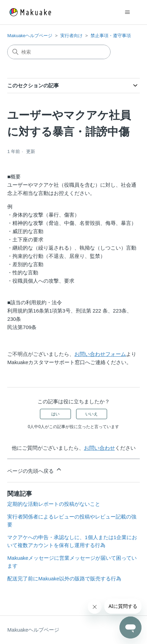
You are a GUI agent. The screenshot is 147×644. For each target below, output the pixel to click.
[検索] (59, 52)
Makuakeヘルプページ (30, 36)
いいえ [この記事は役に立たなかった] (92, 414)
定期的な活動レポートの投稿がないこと (54, 504)
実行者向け (71, 36)
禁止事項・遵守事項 (111, 36)
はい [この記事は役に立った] (55, 414)
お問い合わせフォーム (100, 354)
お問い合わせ (99, 448)
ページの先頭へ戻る (35, 470)
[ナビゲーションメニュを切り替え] (128, 12)
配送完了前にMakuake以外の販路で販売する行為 (64, 578)
